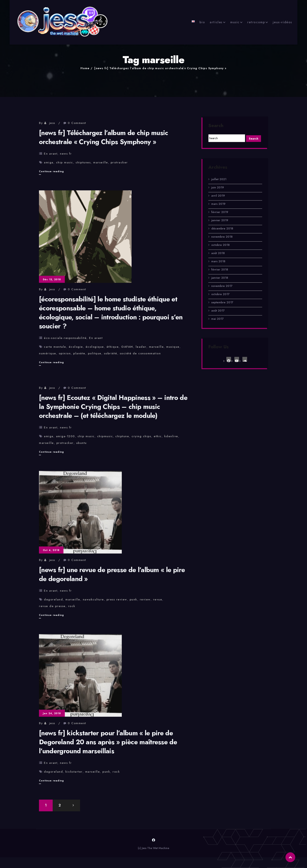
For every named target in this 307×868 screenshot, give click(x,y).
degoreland (53, 599)
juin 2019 (218, 191)
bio (202, 22)
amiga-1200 (65, 436)
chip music (65, 162)
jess (52, 123)
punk (133, 599)
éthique (113, 347)
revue (158, 599)
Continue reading (51, 171)
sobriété (111, 353)
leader (141, 347)
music (235, 22)
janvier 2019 (220, 223)
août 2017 (218, 314)
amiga (49, 162)
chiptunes (83, 162)
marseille (101, 162)
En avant (51, 154)
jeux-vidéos (282, 22)
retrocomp (256, 22)
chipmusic (105, 436)
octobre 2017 (220, 297)
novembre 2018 (222, 240)
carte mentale (55, 347)
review (145, 599)
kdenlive (171, 436)
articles (216, 22)
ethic (158, 436)
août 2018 (218, 256)
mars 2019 (218, 207)
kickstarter (74, 772)
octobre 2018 (220, 248)
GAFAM (127, 347)
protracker (119, 162)
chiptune (122, 436)
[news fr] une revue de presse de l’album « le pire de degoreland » (112, 574)
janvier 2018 (220, 281)
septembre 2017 (222, 305)
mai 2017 (217, 322)
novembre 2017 (222, 289)
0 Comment (77, 123)
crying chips (141, 436)
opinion (65, 353)
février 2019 (220, 215)
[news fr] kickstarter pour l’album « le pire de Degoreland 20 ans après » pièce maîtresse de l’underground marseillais (108, 742)
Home (85, 68)
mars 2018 (218, 264)
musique (173, 347)
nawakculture (93, 599)
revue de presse (52, 606)
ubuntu (81, 443)
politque (95, 353)
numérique (48, 353)
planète (79, 353)
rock (72, 606)
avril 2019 (218, 199)
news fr (66, 154)
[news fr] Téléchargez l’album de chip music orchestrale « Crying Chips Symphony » (160, 68)
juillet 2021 (219, 182)
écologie (76, 347)
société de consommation (140, 353)
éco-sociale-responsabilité (65, 338)
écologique (95, 347)
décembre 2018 (222, 232)
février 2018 (220, 273)
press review (117, 599)
